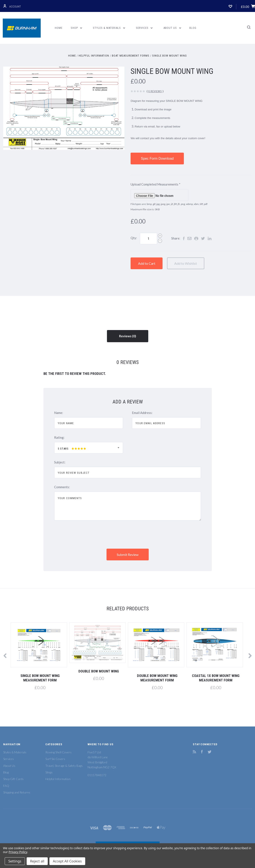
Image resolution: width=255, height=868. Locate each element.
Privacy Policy (18, 852)
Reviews (128, 336)
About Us (172, 28)
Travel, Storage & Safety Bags (64, 766)
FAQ (6, 786)
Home (59, 28)
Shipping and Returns (17, 792)
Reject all (37, 861)
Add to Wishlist (196, 263)
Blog (193, 28)
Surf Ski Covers (55, 759)
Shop (76, 28)
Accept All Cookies (67, 861)
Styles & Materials (109, 28)
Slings (49, 772)
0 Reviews (155, 91)
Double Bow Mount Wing (99, 671)
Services (144, 28)
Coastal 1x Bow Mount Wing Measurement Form (216, 678)
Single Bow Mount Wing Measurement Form (40, 678)
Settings (15, 861)
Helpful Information (58, 779)
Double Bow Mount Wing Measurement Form (157, 678)
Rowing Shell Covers (58, 752)
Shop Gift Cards (13, 779)
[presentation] (86, 535)
